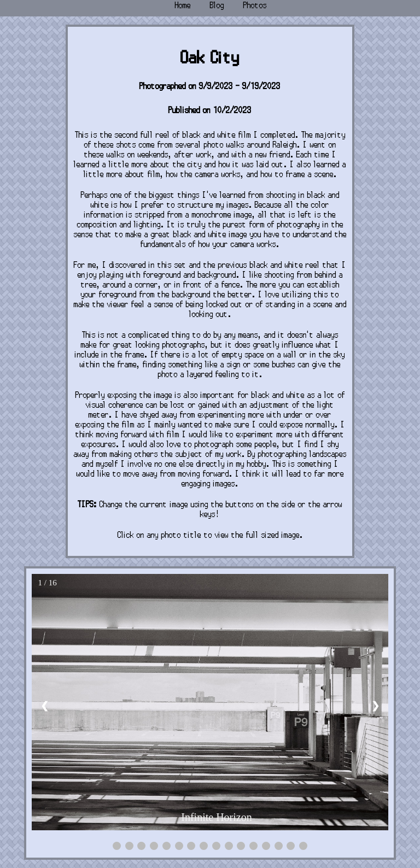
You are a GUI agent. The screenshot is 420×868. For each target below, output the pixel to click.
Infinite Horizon (216, 817)
